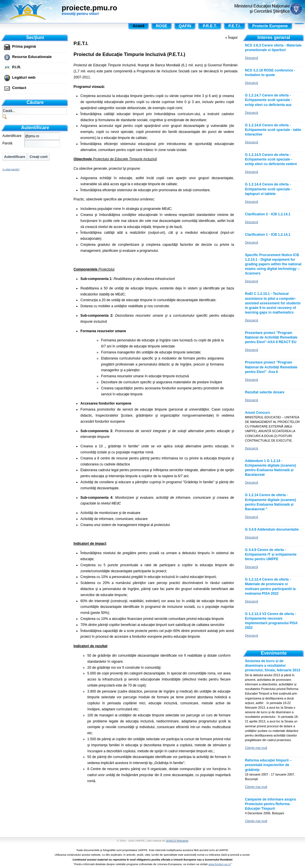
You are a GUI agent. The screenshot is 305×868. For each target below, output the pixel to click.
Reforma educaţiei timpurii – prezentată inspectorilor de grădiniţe (268, 765)
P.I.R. (16, 67)
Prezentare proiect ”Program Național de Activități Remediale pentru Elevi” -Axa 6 (271, 367)
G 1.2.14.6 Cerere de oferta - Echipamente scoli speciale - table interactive (273, 130)
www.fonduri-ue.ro (219, 864)
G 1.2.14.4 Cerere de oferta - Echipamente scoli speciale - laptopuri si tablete (269, 189)
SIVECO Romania (177, 841)
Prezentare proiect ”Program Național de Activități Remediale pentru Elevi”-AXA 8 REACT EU (271, 337)
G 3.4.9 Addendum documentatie (272, 529)
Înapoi (233, 38)
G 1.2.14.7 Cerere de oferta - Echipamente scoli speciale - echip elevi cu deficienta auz (269, 100)
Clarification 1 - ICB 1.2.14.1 (268, 235)
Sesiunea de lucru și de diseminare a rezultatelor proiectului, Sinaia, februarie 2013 (273, 666)
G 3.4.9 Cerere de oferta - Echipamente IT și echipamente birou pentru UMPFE (271, 554)
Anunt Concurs (258, 413)
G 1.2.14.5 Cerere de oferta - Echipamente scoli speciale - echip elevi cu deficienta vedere (271, 159)
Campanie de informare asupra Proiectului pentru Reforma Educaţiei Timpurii (270, 804)
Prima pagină (24, 46)
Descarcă (252, 58)
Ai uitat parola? (11, 169)
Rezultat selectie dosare (265, 392)
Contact (19, 88)
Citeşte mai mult (256, 748)
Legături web (24, 77)
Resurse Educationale (32, 57)
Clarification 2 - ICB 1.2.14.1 (268, 214)
